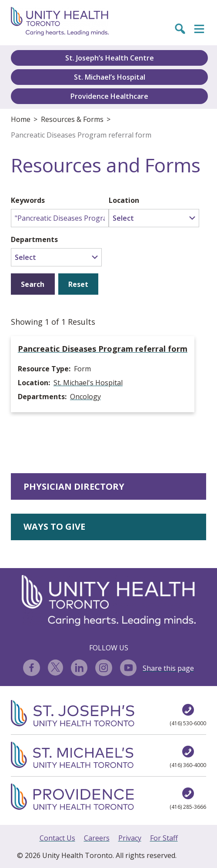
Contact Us (57, 838)
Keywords (28, 200)
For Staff (164, 838)
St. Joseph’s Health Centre (110, 58)
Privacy (130, 838)
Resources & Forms (72, 119)
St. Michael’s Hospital (110, 77)
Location (124, 200)
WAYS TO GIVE (54, 527)
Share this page (168, 668)
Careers (97, 838)
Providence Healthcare (109, 96)
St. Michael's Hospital (88, 383)
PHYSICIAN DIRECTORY (74, 486)
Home (21, 119)
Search (33, 284)
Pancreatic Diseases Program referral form (81, 135)
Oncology (85, 397)
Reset (78, 284)
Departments (34, 239)
